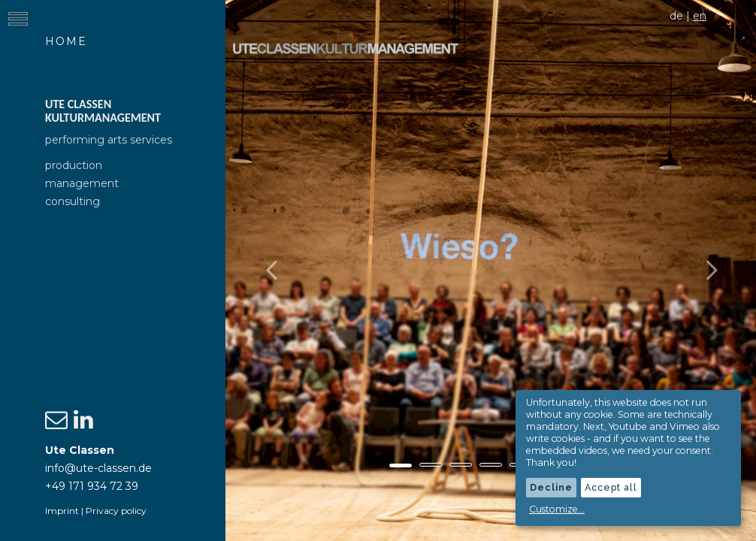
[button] (265, 270)
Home (66, 41)
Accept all (611, 487)
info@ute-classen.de (98, 468)
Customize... (557, 509)
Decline (551, 487)
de (676, 16)
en (700, 16)
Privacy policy (116, 511)
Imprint (62, 511)
